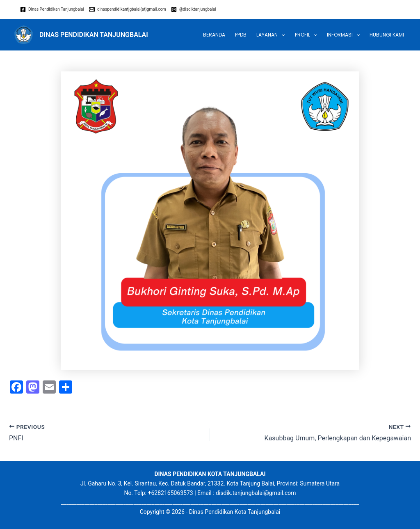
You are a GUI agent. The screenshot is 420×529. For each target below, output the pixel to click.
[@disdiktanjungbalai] (194, 9)
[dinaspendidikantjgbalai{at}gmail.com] (128, 9)
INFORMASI (343, 35)
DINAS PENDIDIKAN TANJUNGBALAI (94, 35)
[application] (281, 35)
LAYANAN (270, 35)
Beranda (214, 35)
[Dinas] (52, 9)
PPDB (241, 35)
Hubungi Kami (387, 35)
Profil (306, 35)
